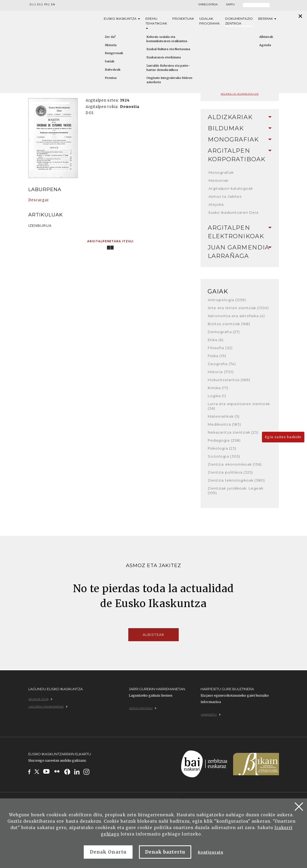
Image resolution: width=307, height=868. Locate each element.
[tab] (240, 117)
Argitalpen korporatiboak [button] (240, 155)
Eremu (156, 23)
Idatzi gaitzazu (143, 708)
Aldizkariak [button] (240, 117)
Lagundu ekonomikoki (48, 707)
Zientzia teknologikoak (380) (236, 480)
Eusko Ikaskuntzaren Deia (234, 212)
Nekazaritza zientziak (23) (233, 432)
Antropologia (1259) (227, 300)
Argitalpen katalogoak (231, 188)
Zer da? (110, 37)
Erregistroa (208, 5)
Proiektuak (183, 19)
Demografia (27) (224, 332)
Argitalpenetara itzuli (110, 241)
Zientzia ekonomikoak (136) (235, 464)
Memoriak (218, 180)
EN (53, 5)
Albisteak (266, 37)
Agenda (265, 45)
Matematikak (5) (224, 416)
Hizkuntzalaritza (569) (229, 380)
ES (39, 5)
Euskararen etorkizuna (164, 57)
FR (46, 5)
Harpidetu (211, 715)
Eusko (122, 19)
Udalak (210, 21)
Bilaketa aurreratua (240, 94)
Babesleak (113, 70)
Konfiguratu (210, 852)
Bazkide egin (41, 699)
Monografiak (221, 172)
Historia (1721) (221, 372)
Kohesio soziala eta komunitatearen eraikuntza (167, 39)
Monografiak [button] (240, 140)
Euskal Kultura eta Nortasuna (168, 49)
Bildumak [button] (240, 128)
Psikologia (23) (222, 448)
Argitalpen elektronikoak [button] (240, 232)
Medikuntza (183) (224, 424)
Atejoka (216, 204)
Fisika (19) (217, 356)
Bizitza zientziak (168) (229, 324)
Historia (111, 45)
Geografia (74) (222, 364)
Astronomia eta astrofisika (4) (236, 316)
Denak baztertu (165, 852)
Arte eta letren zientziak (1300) (238, 308)
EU (32, 5)
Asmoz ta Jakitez (225, 196)
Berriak (267, 19)
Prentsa (111, 78)
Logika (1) (217, 396)
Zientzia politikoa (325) (230, 472)
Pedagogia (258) (224, 440)
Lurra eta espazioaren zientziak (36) (239, 406)
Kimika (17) (218, 388)
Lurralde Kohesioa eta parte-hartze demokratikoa (168, 68)
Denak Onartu (108, 852)
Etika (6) (216, 340)
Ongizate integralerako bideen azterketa (169, 80)
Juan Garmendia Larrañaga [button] (240, 252)
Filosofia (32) (220, 348)
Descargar (39, 200)
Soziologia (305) (224, 456)
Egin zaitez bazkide (283, 437)
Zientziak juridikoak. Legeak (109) (236, 490)
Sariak (110, 61)
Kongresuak (114, 53)
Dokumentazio (239, 21)
